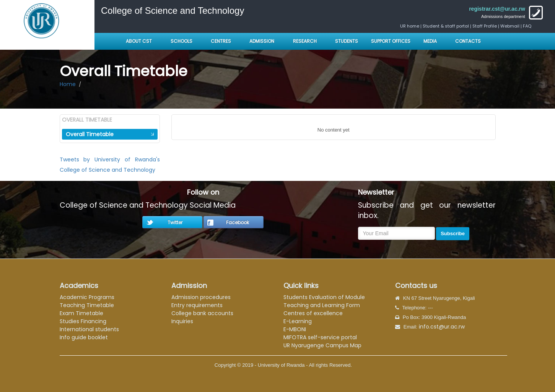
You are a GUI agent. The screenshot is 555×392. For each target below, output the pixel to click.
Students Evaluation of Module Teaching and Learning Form (324, 301)
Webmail (510, 26)
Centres (221, 41)
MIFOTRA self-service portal (320, 337)
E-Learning (298, 321)
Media (430, 41)
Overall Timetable (90, 134)
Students (347, 41)
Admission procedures (201, 297)
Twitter (175, 222)
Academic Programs (87, 297)
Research (305, 41)
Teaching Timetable (87, 305)
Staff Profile (485, 26)
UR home (410, 26)
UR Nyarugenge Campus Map (322, 345)
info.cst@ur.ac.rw (442, 327)
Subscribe (453, 233)
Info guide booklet (84, 337)
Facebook (238, 222)
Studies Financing (83, 321)
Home (68, 84)
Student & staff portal (446, 26)
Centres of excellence (313, 313)
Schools (182, 41)
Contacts (468, 41)
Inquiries (182, 321)
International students (89, 329)
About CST (139, 41)
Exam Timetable (81, 313)
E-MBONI (295, 329)
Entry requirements (197, 305)
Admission (262, 41)
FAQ (527, 26)
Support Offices (391, 41)
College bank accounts (202, 313)
